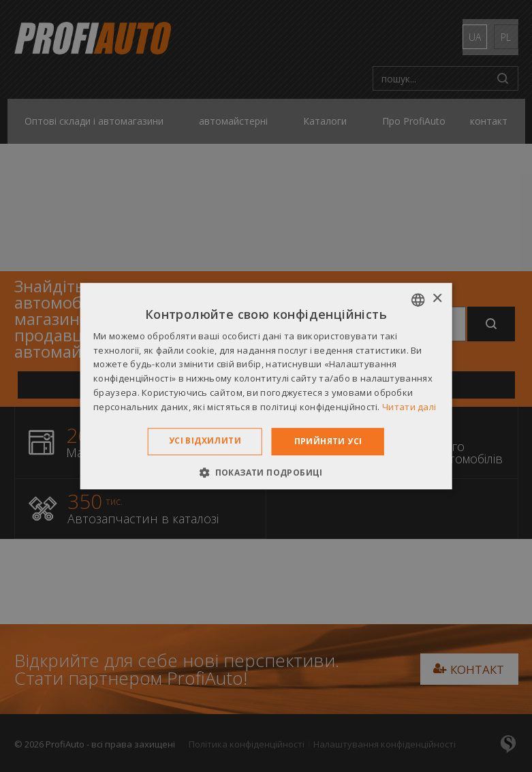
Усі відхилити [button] (205, 441)
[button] (266, 472)
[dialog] (266, 386)
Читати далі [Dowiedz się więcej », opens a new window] (409, 407)
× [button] (437, 299)
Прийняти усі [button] (328, 441)
